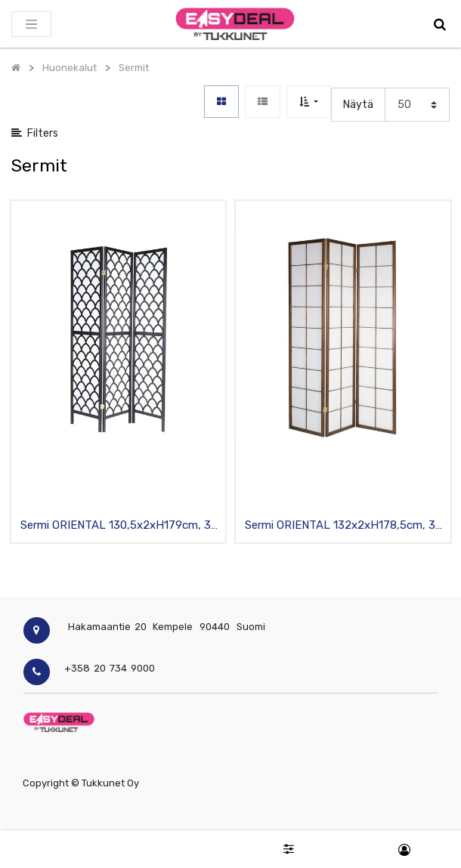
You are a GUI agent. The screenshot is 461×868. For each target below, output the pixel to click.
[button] (309, 102)
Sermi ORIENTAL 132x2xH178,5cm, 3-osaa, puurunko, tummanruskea (343, 526)
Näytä (358, 105)
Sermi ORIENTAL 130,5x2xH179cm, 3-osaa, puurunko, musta (118, 526)
